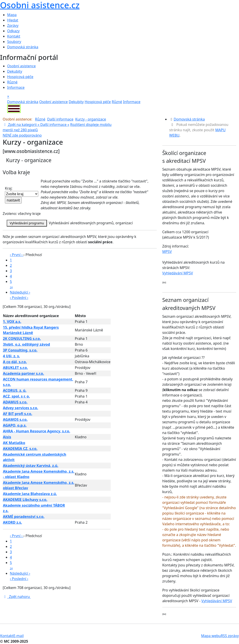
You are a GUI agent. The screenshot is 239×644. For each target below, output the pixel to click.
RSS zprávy (230, 636)
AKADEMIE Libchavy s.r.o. (25, 500)
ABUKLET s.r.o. (15, 368)
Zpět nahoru (17, 597)
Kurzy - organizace (91, 119)
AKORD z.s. (12, 522)
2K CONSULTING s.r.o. (22, 339)
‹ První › (17, 255)
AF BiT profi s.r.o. (18, 414)
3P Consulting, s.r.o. (20, 350)
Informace (16, 87)
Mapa (12, 15)
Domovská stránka (23, 47)
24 (11, 287)
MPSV (167, 252)
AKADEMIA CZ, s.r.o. (20, 449)
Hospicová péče (20, 77)
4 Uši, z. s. (11, 356)
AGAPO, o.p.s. (15, 425)
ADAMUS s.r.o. (15, 402)
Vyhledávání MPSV (178, 273)
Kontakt (14, 36)
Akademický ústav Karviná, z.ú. (31, 466)
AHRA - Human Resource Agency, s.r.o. (37, 431)
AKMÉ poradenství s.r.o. (24, 517)
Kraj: (22, 191)
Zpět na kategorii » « (36, 125)
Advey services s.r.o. (21, 408)
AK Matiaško (14, 443)
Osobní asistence (21, 66)
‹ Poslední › (19, 298)
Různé (12, 82)
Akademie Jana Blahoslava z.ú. (30, 494)
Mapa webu (211, 636)
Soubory (14, 42)
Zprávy (13, 25)
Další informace (60, 119)
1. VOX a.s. (12, 322)
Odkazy (13, 31)
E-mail (19, 636)
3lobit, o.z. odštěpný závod (26, 344)
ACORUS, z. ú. (15, 390)
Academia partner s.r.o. (23, 373)
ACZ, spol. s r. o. (16, 396)
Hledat (13, 20)
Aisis (7, 437)
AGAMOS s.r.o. (15, 419)
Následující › (20, 292)
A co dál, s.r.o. (15, 362)
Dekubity (15, 71)
